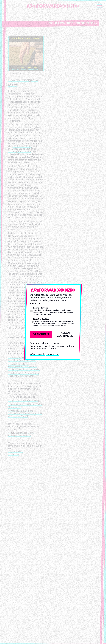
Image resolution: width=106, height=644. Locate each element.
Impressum (54, 354)
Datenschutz (38, 354)
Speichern (41, 334)
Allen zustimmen (65, 334)
